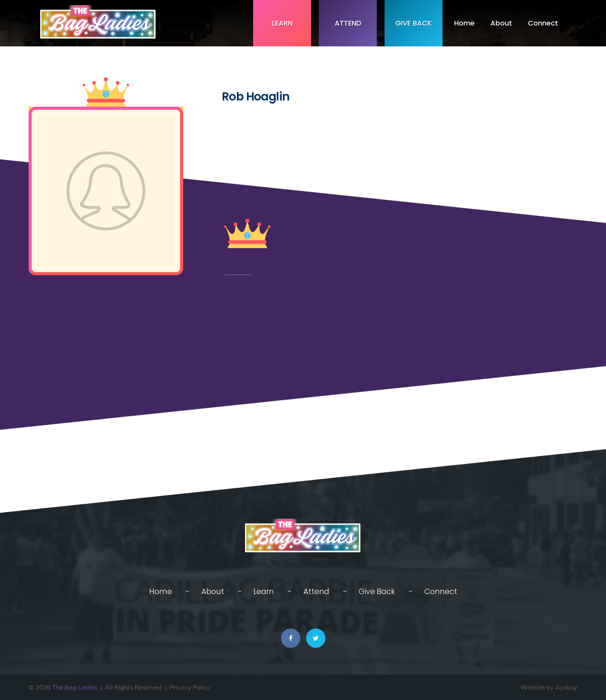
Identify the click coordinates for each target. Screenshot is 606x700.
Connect (543, 23)
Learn (282, 23)
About (501, 23)
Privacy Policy (190, 687)
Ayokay (566, 687)
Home (464, 23)
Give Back (414, 23)
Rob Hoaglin (256, 97)
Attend (348, 23)
